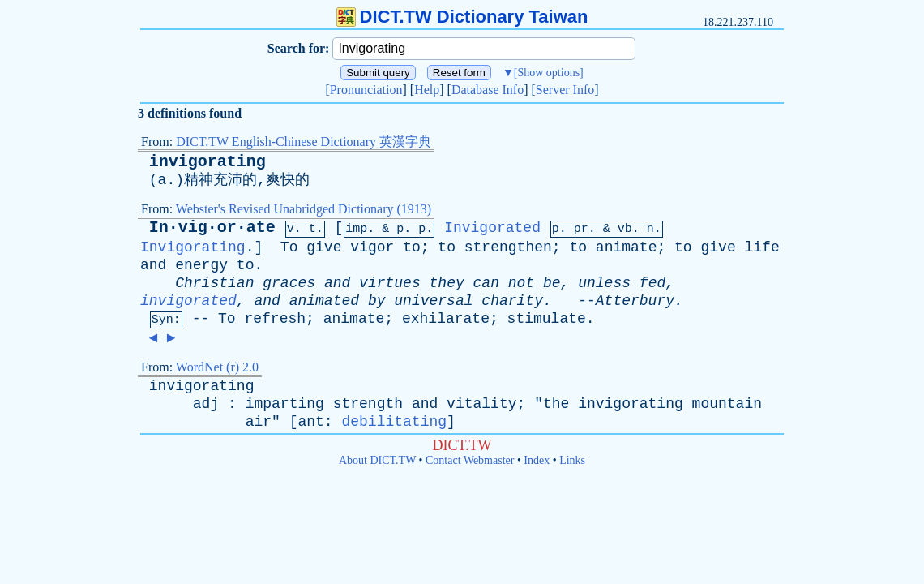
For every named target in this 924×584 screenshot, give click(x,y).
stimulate (547, 319)
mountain (727, 404)
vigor (372, 247)
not (521, 283)
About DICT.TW (377, 460)
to (412, 247)
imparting (285, 404)
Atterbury (635, 301)
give (324, 247)
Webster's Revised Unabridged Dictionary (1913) (304, 209)
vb (625, 229)
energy (201, 265)
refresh (275, 319)
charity (512, 301)
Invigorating (193, 247)
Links (572, 460)
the (556, 404)
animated (324, 301)
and (153, 265)
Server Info (565, 90)
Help (427, 90)
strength (368, 404)
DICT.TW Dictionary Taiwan (462, 17)
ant (310, 422)
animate (627, 247)
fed (652, 283)
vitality (481, 404)
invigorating (207, 162)
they (447, 283)
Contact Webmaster (470, 460)
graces (289, 283)
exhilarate (446, 319)
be (552, 283)
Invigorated (492, 228)
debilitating (394, 422)
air (259, 422)
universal (433, 301)
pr (581, 229)
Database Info (488, 90)
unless (604, 283)
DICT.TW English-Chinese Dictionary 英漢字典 (304, 142)
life (762, 247)
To (289, 247)
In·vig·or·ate (212, 228)
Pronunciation (366, 90)
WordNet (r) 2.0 (217, 367)
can (486, 283)
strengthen (508, 247)
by (377, 301)
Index (537, 460)
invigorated (188, 301)
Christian (214, 283)
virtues (390, 283)
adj (206, 404)
